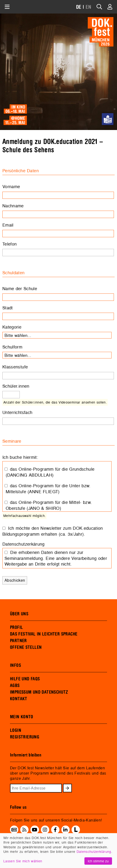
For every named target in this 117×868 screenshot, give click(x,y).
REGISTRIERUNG (25, 737)
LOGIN (16, 730)
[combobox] (57, 335)
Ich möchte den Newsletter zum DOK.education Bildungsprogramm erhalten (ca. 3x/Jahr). (53, 531)
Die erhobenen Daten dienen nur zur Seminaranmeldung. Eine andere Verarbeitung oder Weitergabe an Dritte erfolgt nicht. (56, 558)
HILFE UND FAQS (25, 679)
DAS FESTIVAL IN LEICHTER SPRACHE (44, 634)
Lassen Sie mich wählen (23, 861)
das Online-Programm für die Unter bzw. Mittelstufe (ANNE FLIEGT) (48, 489)
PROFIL (16, 627)
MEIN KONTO (22, 717)
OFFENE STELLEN (26, 647)
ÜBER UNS (19, 614)
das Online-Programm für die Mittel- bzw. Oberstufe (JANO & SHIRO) (49, 505)
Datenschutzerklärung (94, 852)
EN (88, 7)
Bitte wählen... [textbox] (18, 335)
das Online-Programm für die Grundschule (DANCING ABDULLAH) (50, 472)
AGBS (15, 686)
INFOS (15, 665)
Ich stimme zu (98, 861)
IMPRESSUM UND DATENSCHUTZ (39, 692)
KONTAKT (19, 699)
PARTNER (18, 641)
